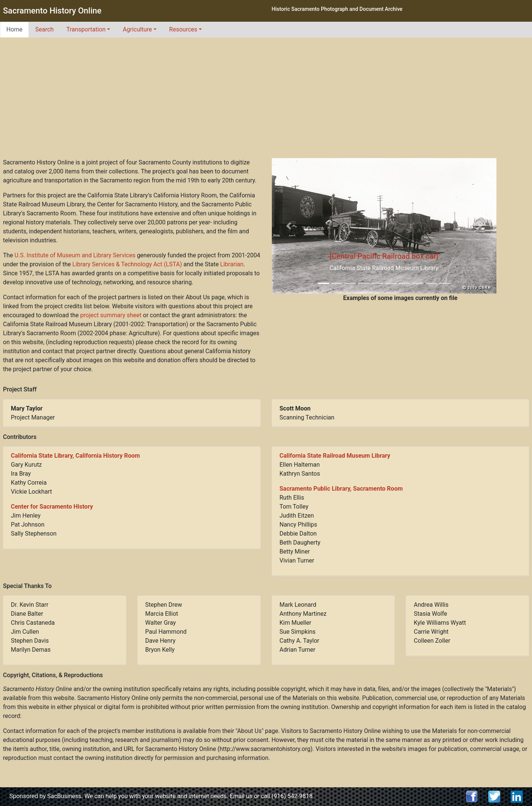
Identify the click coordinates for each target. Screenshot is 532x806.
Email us (241, 796)
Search (44, 29)
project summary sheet (111, 315)
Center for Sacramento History (52, 507)
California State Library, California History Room (75, 456)
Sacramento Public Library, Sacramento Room (341, 489)
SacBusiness (64, 796)
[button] (289, 226)
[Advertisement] (266, 102)
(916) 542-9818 (292, 796)
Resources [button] (183, 29)
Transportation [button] (86, 29)
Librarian (232, 264)
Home (14, 29)
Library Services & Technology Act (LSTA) (127, 264)
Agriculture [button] (137, 29)
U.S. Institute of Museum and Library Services (75, 255)
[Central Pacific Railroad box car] (384, 256)
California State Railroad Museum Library (335, 456)
